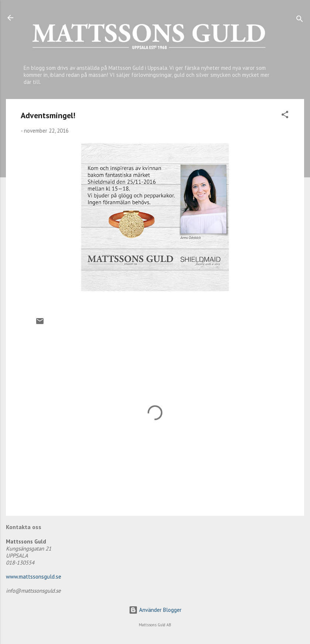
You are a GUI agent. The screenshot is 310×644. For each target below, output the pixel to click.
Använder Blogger (155, 610)
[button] (285, 116)
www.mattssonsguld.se (34, 577)
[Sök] (300, 20)
